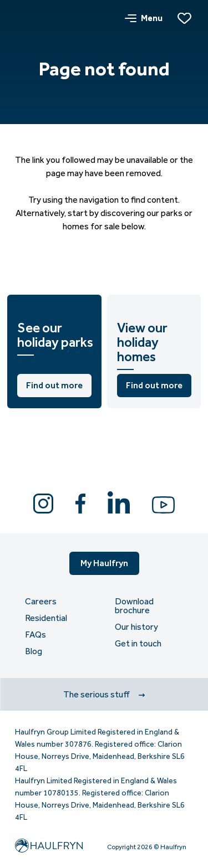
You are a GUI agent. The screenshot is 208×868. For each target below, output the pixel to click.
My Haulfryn (104, 563)
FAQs (35, 635)
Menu (144, 18)
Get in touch (138, 644)
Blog (34, 651)
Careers (41, 602)
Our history (136, 627)
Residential (46, 618)
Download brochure (134, 606)
